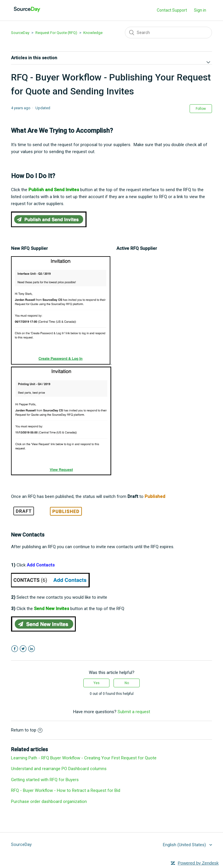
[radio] (96, 683)
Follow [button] (201, 109)
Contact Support (172, 10)
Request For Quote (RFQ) (56, 33)
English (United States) (185, 845)
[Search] (168, 33)
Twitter (23, 649)
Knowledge (93, 33)
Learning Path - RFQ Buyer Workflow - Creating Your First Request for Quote (84, 758)
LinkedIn (32, 649)
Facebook (15, 649)
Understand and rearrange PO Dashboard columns (59, 769)
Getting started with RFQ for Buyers (45, 780)
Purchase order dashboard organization (49, 801)
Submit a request (134, 712)
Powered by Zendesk (198, 863)
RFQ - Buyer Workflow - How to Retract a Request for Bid (66, 790)
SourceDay (20, 33)
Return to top (27, 730)
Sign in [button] (200, 10)
